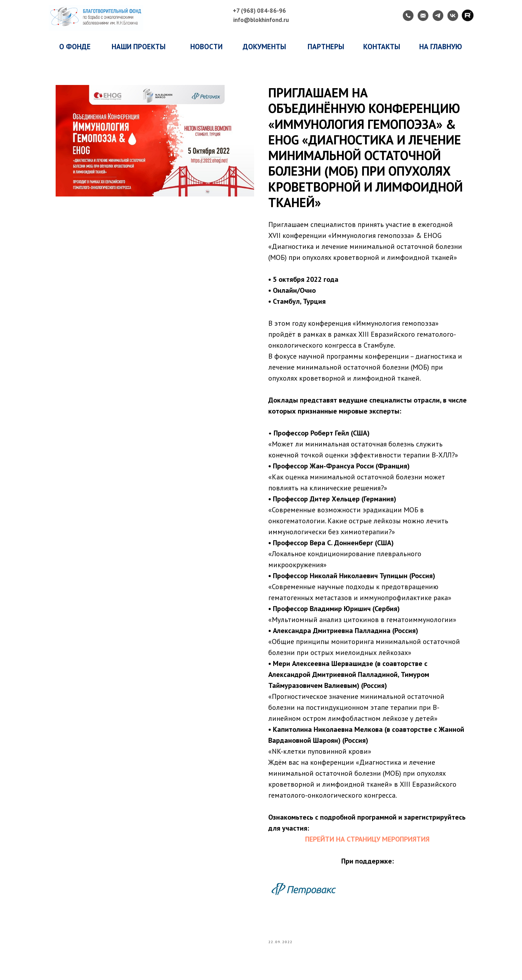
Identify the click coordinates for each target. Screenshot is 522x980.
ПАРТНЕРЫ (326, 47)
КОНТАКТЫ (382, 47)
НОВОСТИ (206, 47)
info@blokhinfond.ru (261, 20)
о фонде (75, 47)
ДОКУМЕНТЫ (264, 47)
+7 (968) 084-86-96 (259, 11)
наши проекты (139, 47)
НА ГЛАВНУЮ (441, 47)
